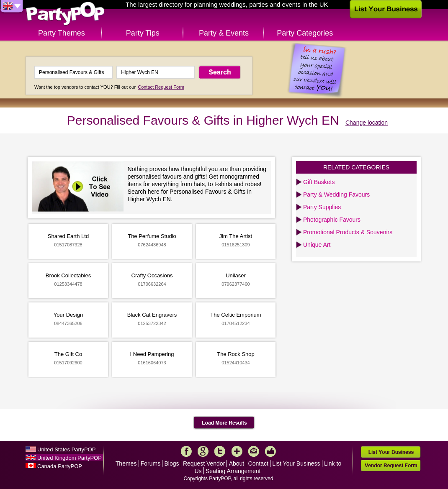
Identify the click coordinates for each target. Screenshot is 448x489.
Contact (258, 463)
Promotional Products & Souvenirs (348, 232)
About (237, 463)
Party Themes (62, 33)
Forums (151, 463)
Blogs (172, 463)
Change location (367, 123)
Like (270, 451)
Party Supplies (322, 207)
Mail (254, 451)
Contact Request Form (161, 87)
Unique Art (317, 245)
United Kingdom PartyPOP (70, 458)
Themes (126, 463)
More (237, 451)
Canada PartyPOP (60, 466)
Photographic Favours (332, 220)
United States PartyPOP (66, 449)
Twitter (220, 451)
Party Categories (305, 33)
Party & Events (224, 33)
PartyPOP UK (65, 14)
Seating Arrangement (233, 471)
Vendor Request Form (391, 465)
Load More (224, 423)
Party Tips (143, 33)
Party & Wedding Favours (336, 195)
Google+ (203, 451)
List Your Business (296, 463)
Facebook (186, 451)
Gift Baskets (319, 182)
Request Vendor (204, 463)
